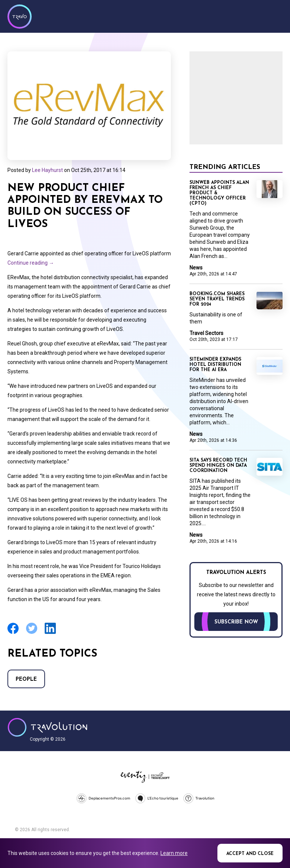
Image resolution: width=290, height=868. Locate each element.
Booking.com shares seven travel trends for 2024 (217, 299)
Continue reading (31, 263)
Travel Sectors (206, 333)
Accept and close (250, 854)
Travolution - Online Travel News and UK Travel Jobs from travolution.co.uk (47, 727)
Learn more (174, 853)
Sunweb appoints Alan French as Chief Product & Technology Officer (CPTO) (219, 193)
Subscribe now (236, 622)
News (196, 268)
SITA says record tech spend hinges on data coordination (218, 466)
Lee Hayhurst (47, 170)
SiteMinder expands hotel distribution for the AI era (215, 365)
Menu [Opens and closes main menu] (275, 16)
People (26, 679)
